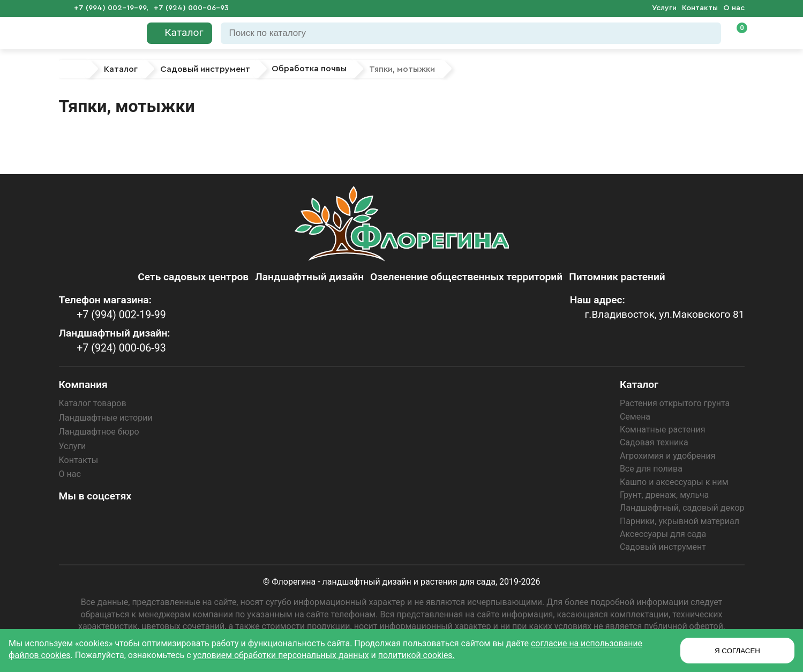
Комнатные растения (663, 430)
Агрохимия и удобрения (668, 456)
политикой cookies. (418, 655)
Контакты (700, 8)
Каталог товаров (93, 403)
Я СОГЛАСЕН (737, 651)
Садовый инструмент (663, 547)
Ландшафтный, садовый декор (682, 508)
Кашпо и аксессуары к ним (674, 482)
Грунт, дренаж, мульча (664, 495)
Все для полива (651, 469)
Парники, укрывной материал (680, 521)
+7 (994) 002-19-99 (120, 315)
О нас (734, 8)
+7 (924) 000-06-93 (191, 8)
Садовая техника (654, 442)
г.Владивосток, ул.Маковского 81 (664, 315)
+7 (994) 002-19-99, (111, 8)
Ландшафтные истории (106, 418)
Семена (635, 417)
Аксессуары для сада (663, 534)
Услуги (664, 8)
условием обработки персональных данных (282, 655)
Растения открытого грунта (675, 403)
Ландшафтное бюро (99, 432)
